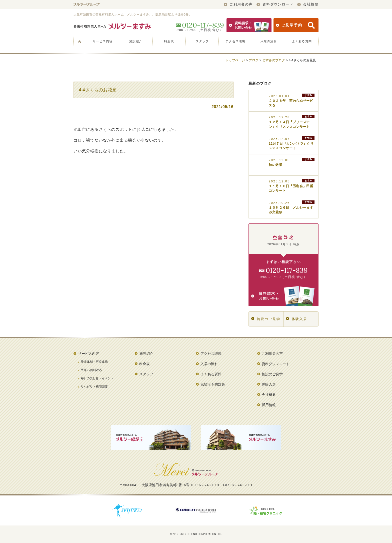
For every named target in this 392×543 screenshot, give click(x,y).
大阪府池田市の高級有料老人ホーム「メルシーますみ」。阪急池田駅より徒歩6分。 (133, 15)
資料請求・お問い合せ (249, 25)
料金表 (169, 41)
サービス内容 (103, 41)
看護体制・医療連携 (94, 362)
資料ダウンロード (275, 4)
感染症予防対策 (213, 384)
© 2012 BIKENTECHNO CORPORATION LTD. (196, 534)
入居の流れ (269, 41)
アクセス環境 (235, 41)
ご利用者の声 (238, 4)
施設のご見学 (266, 319)
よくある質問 (302, 41)
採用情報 (269, 405)
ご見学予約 (295, 25)
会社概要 (308, 4)
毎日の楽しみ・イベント (97, 378)
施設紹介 (136, 41)
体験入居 (297, 319)
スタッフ (202, 41)
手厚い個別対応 (91, 370)
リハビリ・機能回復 (94, 387)
